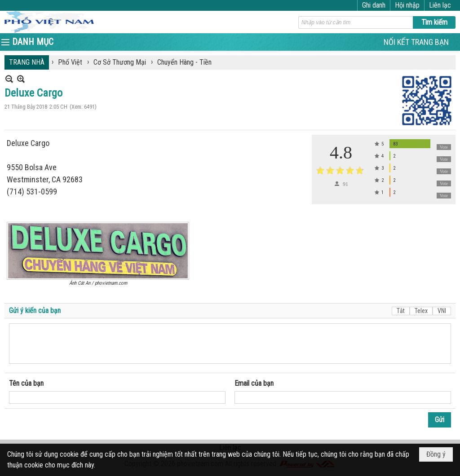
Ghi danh (374, 5)
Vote (444, 147)
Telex (421, 311)
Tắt (401, 311)
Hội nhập (407, 5)
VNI (442, 311)
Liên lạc (440, 5)
